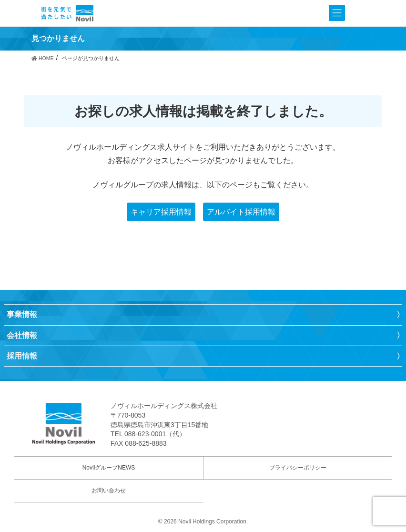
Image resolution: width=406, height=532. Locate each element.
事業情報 (22, 314)
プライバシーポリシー (298, 468)
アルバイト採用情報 (241, 212)
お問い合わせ (109, 491)
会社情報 (22, 335)
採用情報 (22, 356)
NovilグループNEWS (109, 468)
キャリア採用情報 (161, 212)
